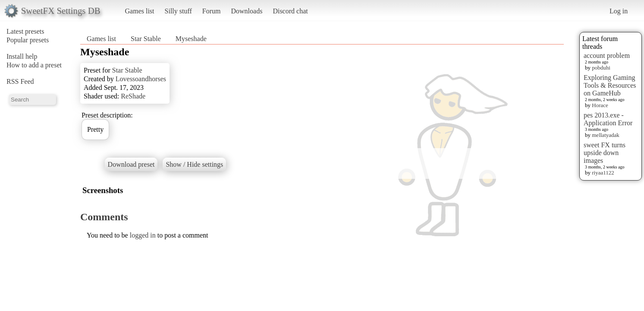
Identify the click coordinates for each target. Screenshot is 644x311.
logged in (143, 235)
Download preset (131, 164)
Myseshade (191, 39)
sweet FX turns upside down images (605, 153)
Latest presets (25, 31)
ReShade (133, 96)
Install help (22, 56)
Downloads (247, 11)
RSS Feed (20, 81)
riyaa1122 (603, 173)
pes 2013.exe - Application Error (608, 119)
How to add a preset (34, 65)
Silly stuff (178, 11)
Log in (619, 11)
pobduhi (601, 68)
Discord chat (290, 11)
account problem (607, 56)
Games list (140, 11)
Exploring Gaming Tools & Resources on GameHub (610, 85)
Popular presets (28, 40)
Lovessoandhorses (141, 79)
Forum (212, 11)
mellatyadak (606, 135)
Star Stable (146, 39)
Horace (600, 105)
